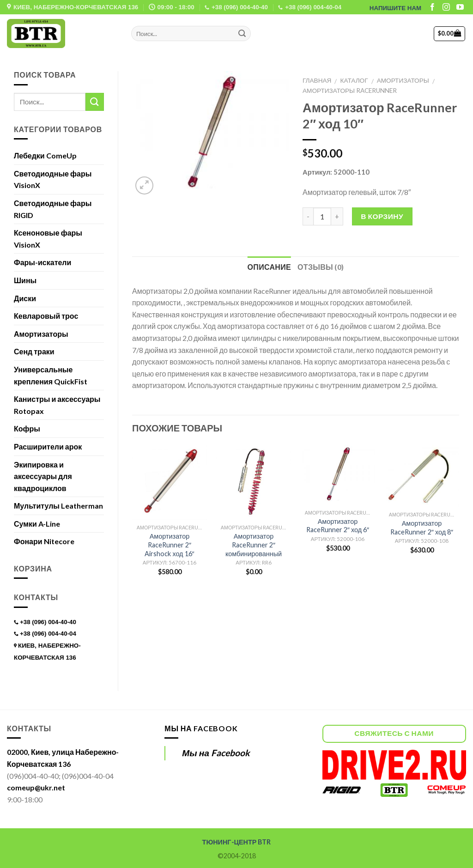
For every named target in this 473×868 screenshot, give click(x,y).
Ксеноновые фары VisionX (48, 239)
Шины (25, 280)
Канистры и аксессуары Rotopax (57, 405)
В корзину (382, 216)
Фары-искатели (42, 262)
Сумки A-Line (37, 524)
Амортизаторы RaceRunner (350, 91)
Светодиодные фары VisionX (53, 179)
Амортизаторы (403, 80)
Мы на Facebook (201, 728)
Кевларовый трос (46, 316)
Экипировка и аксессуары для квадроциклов (43, 476)
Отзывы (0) (321, 267)
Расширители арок (48, 446)
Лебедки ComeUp (45, 155)
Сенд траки (34, 351)
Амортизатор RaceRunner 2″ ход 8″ (422, 528)
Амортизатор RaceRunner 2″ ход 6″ (338, 526)
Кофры (27, 428)
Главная (317, 80)
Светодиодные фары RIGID (53, 209)
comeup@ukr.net (36, 787)
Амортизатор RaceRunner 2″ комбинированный (254, 545)
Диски (25, 298)
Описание (269, 267)
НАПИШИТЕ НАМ (395, 8)
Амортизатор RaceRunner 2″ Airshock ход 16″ (169, 545)
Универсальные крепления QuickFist (51, 375)
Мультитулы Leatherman (58, 506)
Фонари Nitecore (44, 541)
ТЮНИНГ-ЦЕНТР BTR (237, 842)
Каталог (354, 80)
